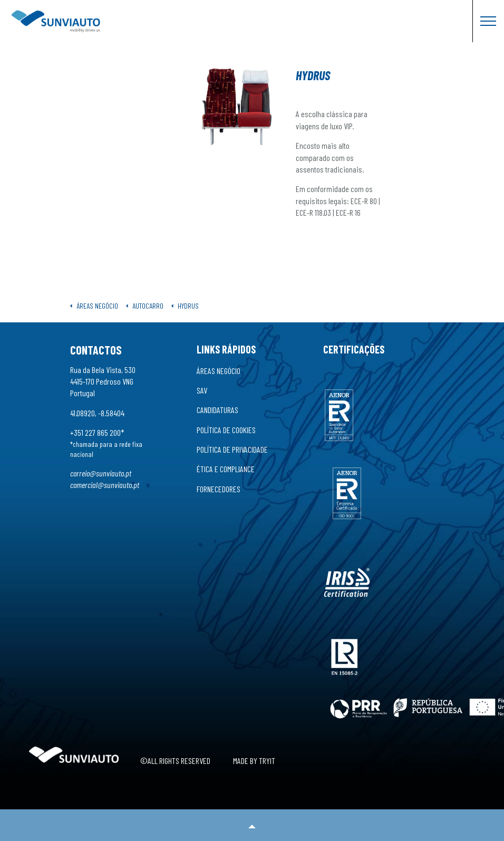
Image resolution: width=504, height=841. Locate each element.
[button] (252, 825)
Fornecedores (219, 489)
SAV (202, 390)
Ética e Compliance (226, 469)
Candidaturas (217, 410)
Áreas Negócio (219, 371)
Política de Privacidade (232, 449)
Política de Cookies (226, 430)
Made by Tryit (254, 761)
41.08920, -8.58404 (97, 413)
